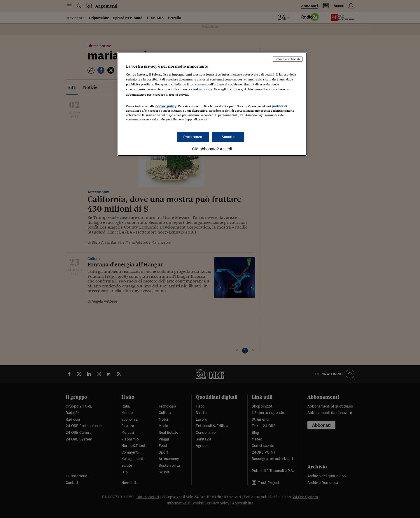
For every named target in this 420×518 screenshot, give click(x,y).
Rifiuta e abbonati (288, 59)
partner (278, 106)
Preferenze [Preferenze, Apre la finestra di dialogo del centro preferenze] (193, 137)
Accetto (228, 137)
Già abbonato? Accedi (212, 149)
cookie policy (202, 89)
